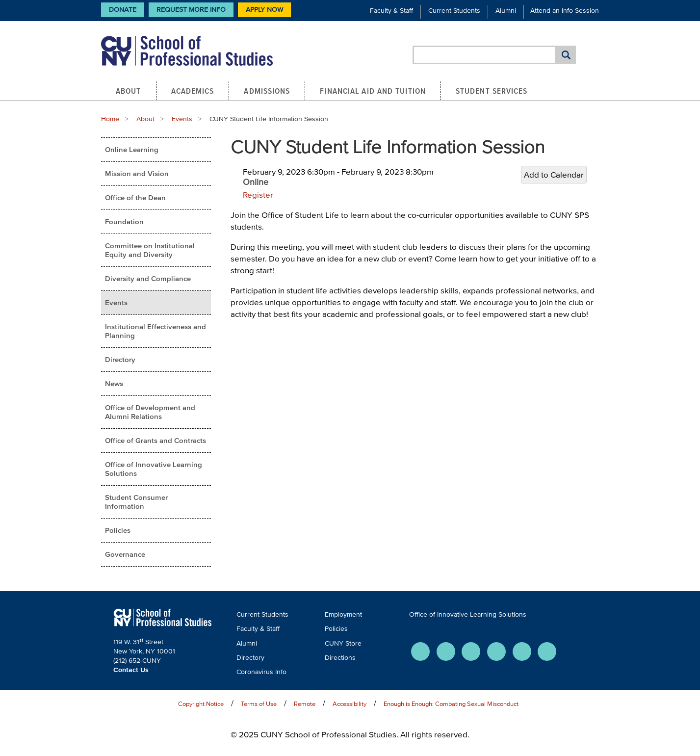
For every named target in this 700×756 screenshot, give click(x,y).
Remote (305, 704)
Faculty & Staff (391, 11)
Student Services (492, 91)
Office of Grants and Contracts (156, 440)
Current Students (454, 11)
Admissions (267, 91)
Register (258, 195)
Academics (193, 91)
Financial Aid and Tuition (373, 91)
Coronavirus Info (261, 672)
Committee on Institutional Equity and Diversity (150, 250)
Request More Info (191, 10)
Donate (123, 10)
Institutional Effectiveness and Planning (156, 331)
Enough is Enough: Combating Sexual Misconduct (451, 704)
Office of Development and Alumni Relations (150, 412)
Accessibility (350, 704)
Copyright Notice (201, 704)
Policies (118, 530)
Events (182, 119)
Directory (120, 359)
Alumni (506, 11)
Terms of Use (259, 704)
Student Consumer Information (136, 502)
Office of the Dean (135, 197)
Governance (125, 554)
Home (110, 119)
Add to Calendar (554, 174)
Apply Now (264, 10)
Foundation (124, 222)
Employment (343, 614)
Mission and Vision (137, 173)
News (114, 383)
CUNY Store (343, 643)
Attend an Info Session (565, 11)
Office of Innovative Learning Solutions (154, 469)
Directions (340, 658)
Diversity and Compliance (148, 278)
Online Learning (132, 149)
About (129, 91)
